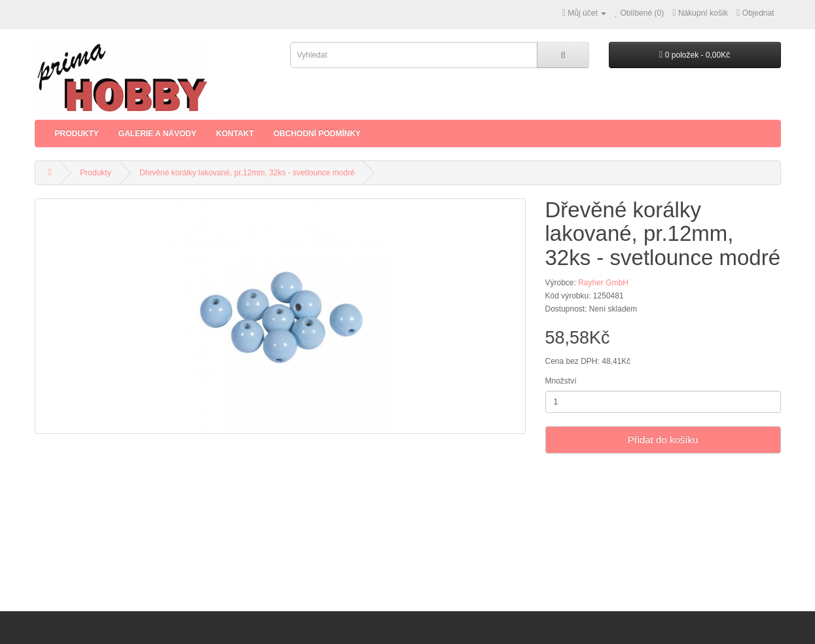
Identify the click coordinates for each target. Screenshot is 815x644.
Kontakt (235, 134)
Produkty (77, 134)
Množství (561, 381)
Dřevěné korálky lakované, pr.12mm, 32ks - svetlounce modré (247, 173)
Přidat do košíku (663, 439)
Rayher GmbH (603, 283)
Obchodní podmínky (317, 134)
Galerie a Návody (157, 134)
